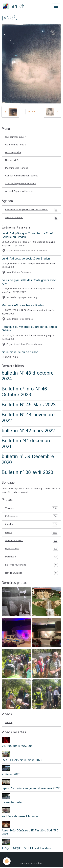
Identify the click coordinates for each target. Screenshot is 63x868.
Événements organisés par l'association (32, 210)
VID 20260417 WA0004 (17, 746)
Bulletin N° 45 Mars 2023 (29, 405)
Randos (32, 524)
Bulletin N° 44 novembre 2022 (28, 418)
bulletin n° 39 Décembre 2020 (28, 460)
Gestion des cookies (32, 863)
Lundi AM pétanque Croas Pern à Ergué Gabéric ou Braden (27, 235)
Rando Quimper (32, 573)
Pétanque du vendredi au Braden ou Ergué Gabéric (29, 329)
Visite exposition (32, 218)
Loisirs (32, 533)
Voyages (32, 508)
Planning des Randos (17, 168)
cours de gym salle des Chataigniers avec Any (29, 282)
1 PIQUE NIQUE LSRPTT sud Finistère (26, 848)
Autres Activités (32, 541)
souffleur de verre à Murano (20, 816)
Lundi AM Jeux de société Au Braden (26, 259)
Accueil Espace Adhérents (19, 191)
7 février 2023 (11, 774)
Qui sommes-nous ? (16, 137)
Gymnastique (32, 549)
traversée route (12, 802)
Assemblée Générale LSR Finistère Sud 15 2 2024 (30, 832)
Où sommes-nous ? (16, 145)
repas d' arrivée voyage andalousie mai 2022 (31, 788)
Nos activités (12, 160)
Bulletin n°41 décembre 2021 (27, 444)
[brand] (14, 6)
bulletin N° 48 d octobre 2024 (28, 376)
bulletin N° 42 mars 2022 (28, 431)
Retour (31, 112)
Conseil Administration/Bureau (22, 176)
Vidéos (9, 723)
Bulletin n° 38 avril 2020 (27, 472)
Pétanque (32, 557)
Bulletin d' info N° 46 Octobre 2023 (24, 392)
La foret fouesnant (32, 565)
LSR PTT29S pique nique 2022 (22, 760)
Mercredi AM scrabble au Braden (23, 305)
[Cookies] (7, 861)
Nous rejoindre (13, 153)
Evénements (32, 516)
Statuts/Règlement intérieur (21, 184)
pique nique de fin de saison (20, 352)
